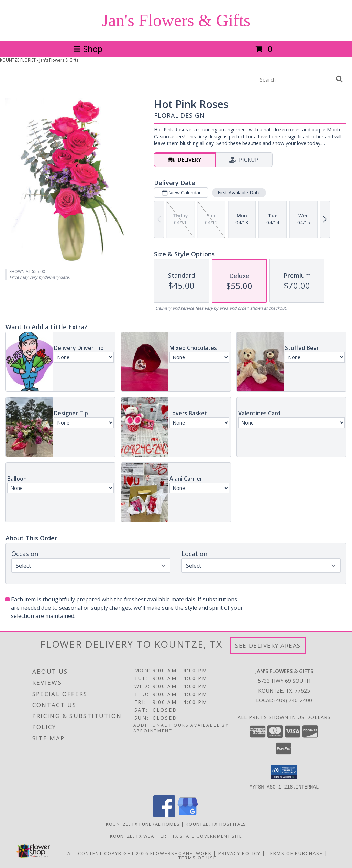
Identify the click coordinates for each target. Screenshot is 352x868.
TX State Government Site (207, 836)
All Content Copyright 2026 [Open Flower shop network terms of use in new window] (108, 853)
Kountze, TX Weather (138, 836)
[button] (284, 772)
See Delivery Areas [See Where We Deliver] (268, 646)
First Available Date (239, 192)
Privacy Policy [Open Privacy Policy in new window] (239, 853)
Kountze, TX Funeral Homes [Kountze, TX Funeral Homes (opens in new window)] (143, 824)
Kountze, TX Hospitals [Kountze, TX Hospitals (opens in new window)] (216, 824)
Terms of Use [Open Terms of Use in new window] (197, 857)
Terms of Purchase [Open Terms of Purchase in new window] (295, 853)
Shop (88, 49)
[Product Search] (296, 79)
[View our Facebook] (164, 815)
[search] (339, 79)
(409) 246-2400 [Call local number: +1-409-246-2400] (293, 700)
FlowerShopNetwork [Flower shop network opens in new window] (181, 853)
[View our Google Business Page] (188, 815)
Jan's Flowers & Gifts (176, 20)
